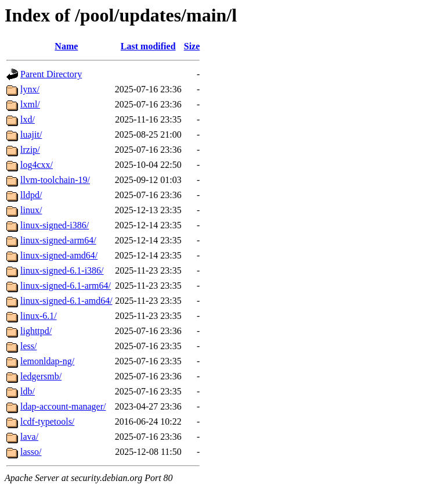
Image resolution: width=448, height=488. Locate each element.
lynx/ (30, 89)
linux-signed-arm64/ (58, 240)
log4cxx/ (37, 165)
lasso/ (31, 452)
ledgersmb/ (41, 376)
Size (192, 46)
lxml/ (30, 104)
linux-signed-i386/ (55, 225)
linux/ (31, 210)
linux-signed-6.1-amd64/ (66, 301)
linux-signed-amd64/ (59, 255)
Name (66, 46)
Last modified (148, 46)
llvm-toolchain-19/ (55, 180)
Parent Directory (51, 74)
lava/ (29, 437)
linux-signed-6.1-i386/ (62, 270)
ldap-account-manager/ (63, 406)
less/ (28, 346)
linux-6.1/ (39, 316)
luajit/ (31, 134)
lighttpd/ (36, 331)
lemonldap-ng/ (47, 361)
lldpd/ (31, 195)
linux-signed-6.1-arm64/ (66, 286)
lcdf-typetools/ (47, 421)
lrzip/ (30, 150)
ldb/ (28, 391)
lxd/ (28, 119)
